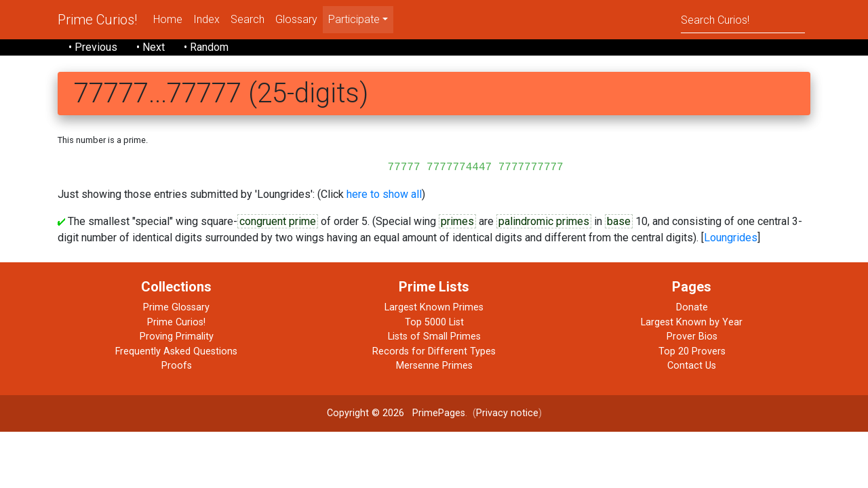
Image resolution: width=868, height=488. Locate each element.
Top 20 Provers (692, 351)
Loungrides (731, 238)
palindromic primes (544, 221)
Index (206, 19)
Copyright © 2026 (366, 413)
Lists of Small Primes (434, 337)
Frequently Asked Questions (176, 351)
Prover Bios (692, 337)
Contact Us (692, 366)
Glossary (296, 19)
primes (457, 221)
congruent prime (278, 221)
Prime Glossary (176, 307)
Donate (692, 307)
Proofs (177, 366)
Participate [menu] (354, 19)
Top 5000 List (434, 322)
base (619, 221)
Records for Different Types (434, 351)
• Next (151, 47)
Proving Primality (177, 337)
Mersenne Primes (434, 366)
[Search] (743, 19)
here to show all (384, 194)
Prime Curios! (97, 20)
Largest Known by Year (692, 322)
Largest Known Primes (434, 307)
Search (248, 19)
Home (168, 19)
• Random (206, 47)
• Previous (93, 47)
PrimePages (439, 413)
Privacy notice (507, 413)
